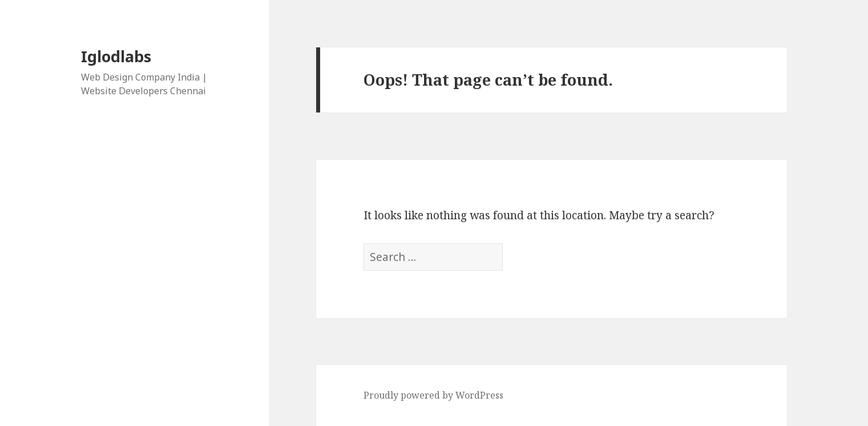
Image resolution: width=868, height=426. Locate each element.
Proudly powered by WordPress (433, 395)
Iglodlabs (116, 56)
